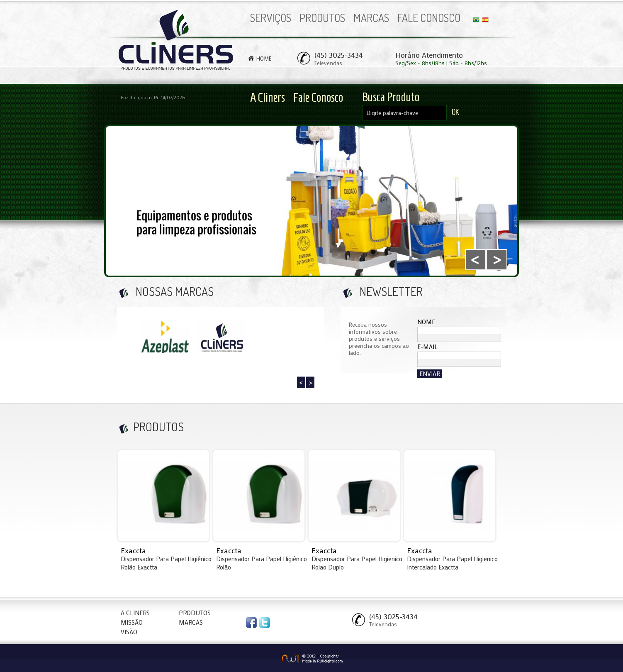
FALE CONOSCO (429, 18)
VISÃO (129, 632)
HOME (264, 58)
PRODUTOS (322, 18)
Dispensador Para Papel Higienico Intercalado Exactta (452, 563)
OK (455, 112)
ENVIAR (430, 374)
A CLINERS (135, 613)
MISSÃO (132, 622)
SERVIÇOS (271, 18)
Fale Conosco (318, 97)
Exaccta (133, 550)
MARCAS (371, 18)
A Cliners (268, 97)
